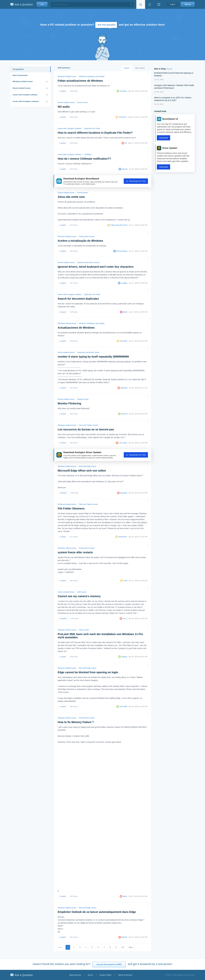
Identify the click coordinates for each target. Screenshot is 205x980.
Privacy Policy (105, 975)
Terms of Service (125, 975)
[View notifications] (150, 4)
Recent (127, 68)
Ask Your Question (107, 25)
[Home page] (141, 4)
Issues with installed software (25, 95)
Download (163, 138)
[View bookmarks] (159, 4)
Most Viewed (140, 68)
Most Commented (20, 75)
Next (131, 947)
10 (123, 947)
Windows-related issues (23, 81)
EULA (90, 975)
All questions (18, 69)
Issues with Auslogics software (26, 101)
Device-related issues (22, 88)
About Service (75, 975)
